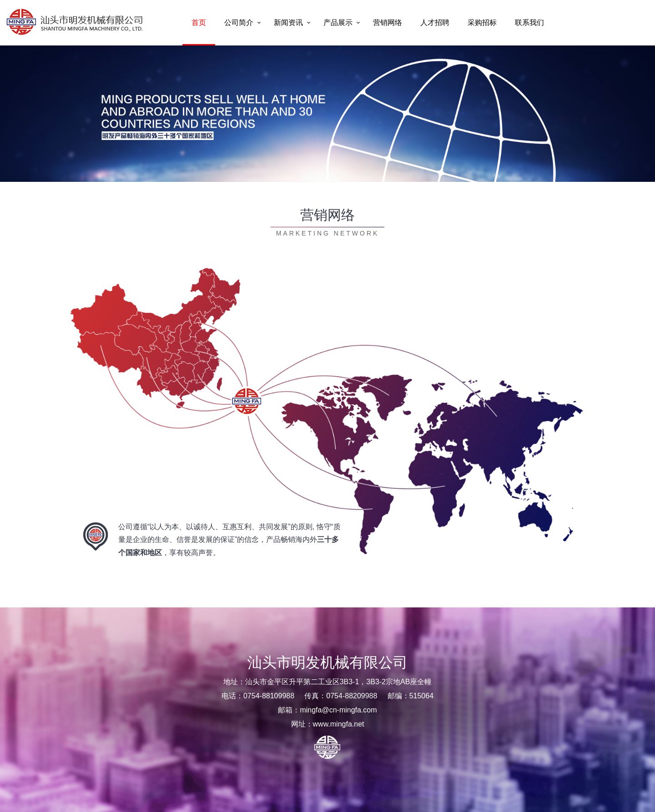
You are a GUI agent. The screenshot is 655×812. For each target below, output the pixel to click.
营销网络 (388, 23)
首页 (199, 23)
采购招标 (482, 23)
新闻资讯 (288, 23)
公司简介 (239, 23)
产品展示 (338, 23)
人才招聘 (435, 23)
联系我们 (529, 23)
